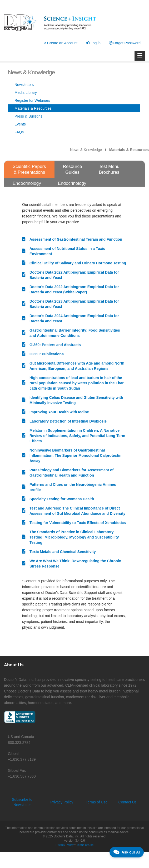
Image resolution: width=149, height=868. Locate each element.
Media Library (26, 93)
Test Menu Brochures (109, 169)
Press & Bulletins (28, 116)
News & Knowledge (86, 150)
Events (20, 124)
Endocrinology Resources (27, 186)
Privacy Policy (62, 802)
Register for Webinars (32, 100)
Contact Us (128, 802)
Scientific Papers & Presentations (29, 169)
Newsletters (24, 85)
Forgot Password (125, 43)
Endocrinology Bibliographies (72, 186)
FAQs (19, 132)
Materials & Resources (33, 108)
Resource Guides (73, 169)
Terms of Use (97, 802)
